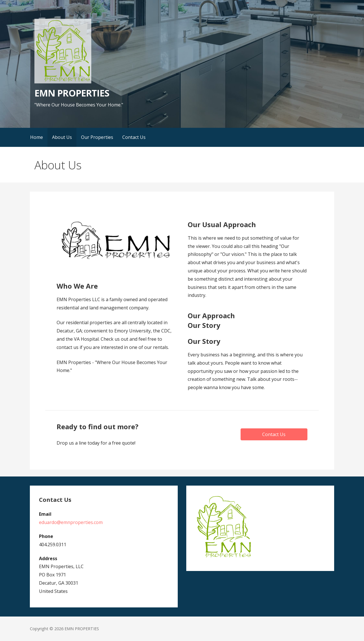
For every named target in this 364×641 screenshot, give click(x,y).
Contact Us (134, 137)
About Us (62, 137)
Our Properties (97, 137)
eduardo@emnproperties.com (71, 522)
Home (37, 137)
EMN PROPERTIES (72, 93)
